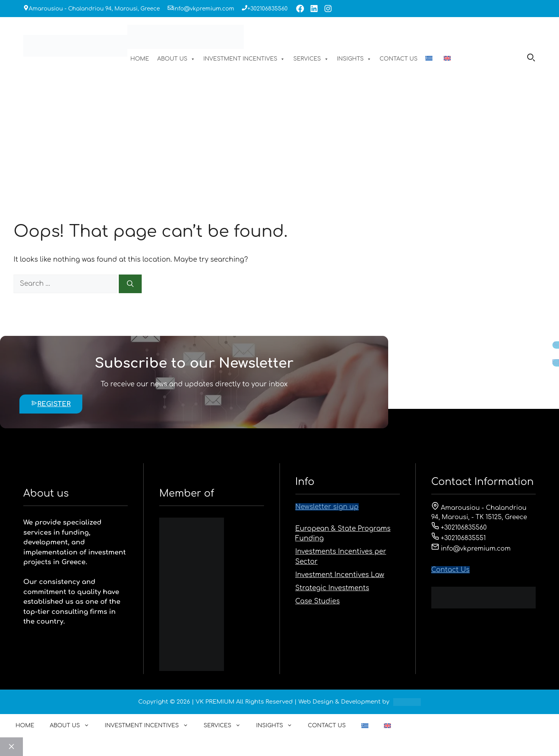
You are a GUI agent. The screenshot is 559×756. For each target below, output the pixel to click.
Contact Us (450, 570)
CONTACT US (399, 59)
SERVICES (311, 59)
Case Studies (318, 601)
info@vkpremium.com (204, 9)
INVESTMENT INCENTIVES (244, 59)
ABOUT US (176, 59)
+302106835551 (459, 538)
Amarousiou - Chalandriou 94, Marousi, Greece (94, 9)
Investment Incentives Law (340, 575)
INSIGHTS (354, 59)
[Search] (130, 284)
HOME (140, 59)
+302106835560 (267, 9)
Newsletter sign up (327, 507)
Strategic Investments (332, 588)
